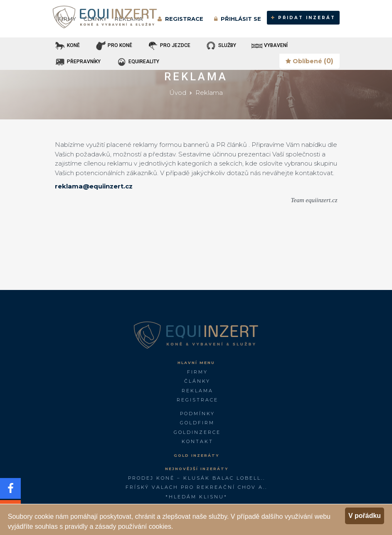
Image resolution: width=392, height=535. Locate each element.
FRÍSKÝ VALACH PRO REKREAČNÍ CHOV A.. (196, 487)
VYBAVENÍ (269, 46)
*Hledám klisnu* (196, 497)
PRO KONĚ (113, 46)
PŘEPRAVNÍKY (77, 62)
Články (197, 381)
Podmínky (197, 414)
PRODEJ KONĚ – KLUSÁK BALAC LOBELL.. (197, 478)
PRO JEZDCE (169, 46)
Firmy (197, 372)
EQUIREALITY (137, 62)
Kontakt (197, 441)
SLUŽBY (221, 46)
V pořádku (365, 516)
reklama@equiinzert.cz (94, 186)
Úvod (178, 93)
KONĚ (67, 46)
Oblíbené (309, 61)
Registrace (197, 400)
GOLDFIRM (197, 423)
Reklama (209, 93)
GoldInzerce (197, 432)
